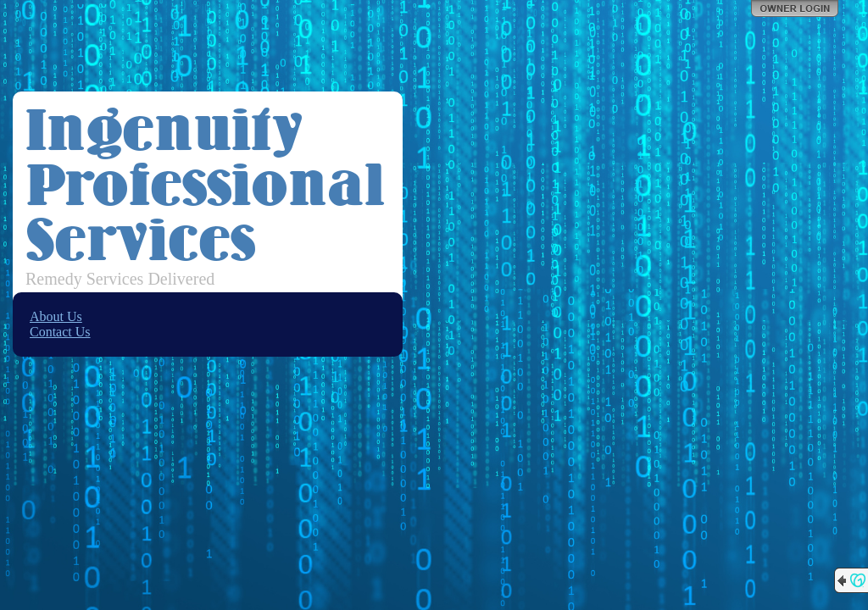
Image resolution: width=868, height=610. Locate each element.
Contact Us (60, 332)
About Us (56, 316)
